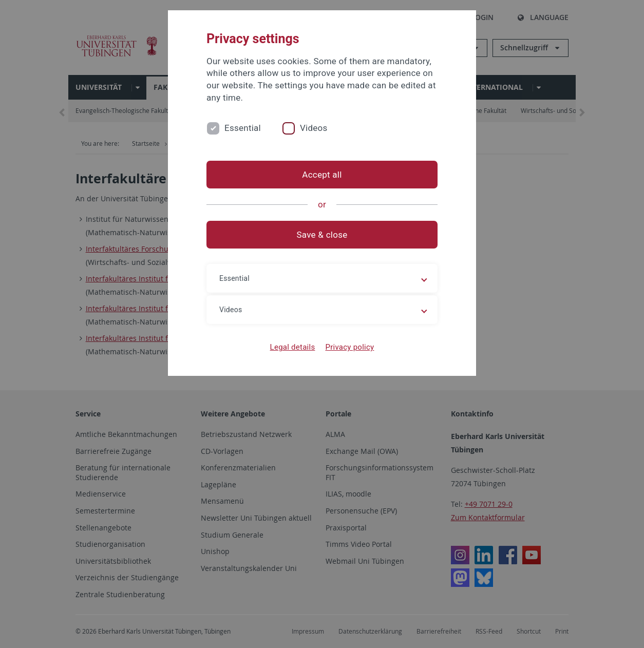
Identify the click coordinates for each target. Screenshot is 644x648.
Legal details (293, 347)
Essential (243, 128)
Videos (314, 128)
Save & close (322, 235)
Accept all (322, 175)
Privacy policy (349, 347)
